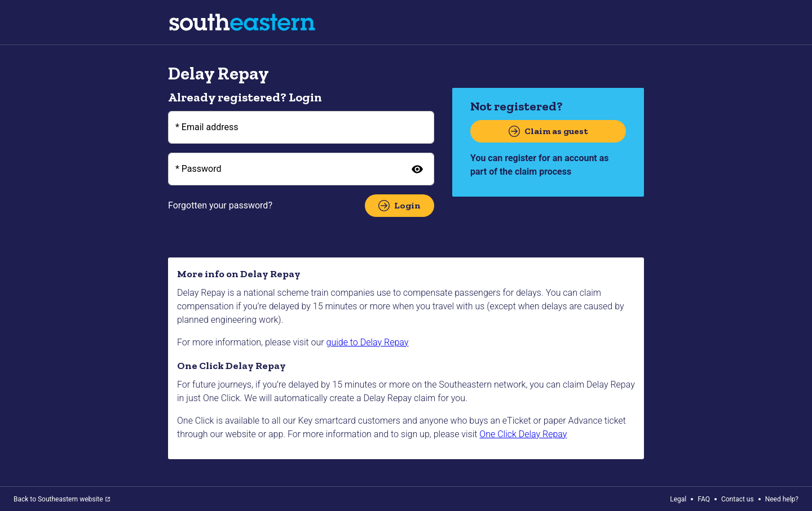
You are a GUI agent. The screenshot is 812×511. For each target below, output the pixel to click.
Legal (678, 499)
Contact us (738, 499)
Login (400, 206)
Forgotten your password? (220, 205)
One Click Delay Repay (523, 434)
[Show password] (417, 169)
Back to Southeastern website (62, 499)
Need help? (782, 499)
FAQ (704, 499)
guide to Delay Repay (368, 342)
